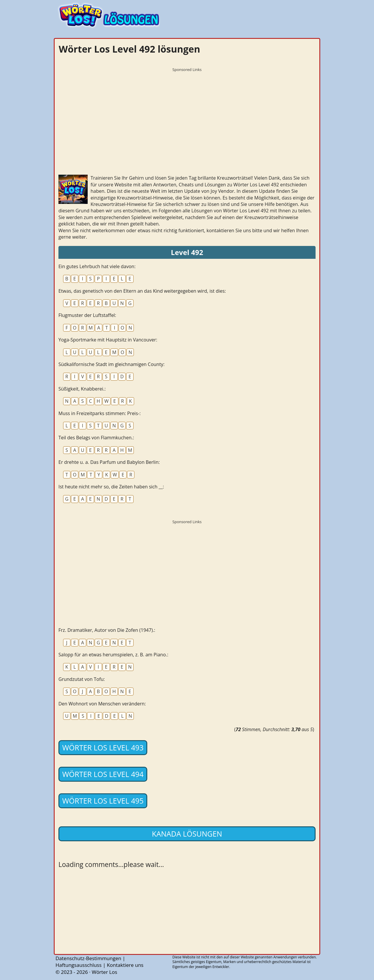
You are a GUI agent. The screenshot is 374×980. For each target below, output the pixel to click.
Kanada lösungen (187, 834)
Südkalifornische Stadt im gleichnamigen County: (111, 364)
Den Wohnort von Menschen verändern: (102, 704)
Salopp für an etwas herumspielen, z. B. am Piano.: (113, 655)
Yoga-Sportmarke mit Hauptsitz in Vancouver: (108, 340)
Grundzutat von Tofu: (82, 679)
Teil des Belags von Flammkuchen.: (96, 438)
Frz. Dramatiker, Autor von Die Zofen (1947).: (107, 630)
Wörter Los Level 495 (103, 801)
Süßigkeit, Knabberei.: (82, 389)
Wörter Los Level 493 (103, 747)
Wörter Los (104, 972)
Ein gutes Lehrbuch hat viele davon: (97, 266)
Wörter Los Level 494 (103, 774)
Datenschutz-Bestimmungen (88, 958)
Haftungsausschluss (79, 965)
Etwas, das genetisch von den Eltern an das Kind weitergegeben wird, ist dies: (142, 291)
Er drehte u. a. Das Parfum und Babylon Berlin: (109, 462)
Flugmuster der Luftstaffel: (87, 315)
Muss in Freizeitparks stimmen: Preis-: (99, 413)
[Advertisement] (187, 115)
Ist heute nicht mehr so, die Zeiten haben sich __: (111, 487)
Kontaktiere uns (125, 965)
